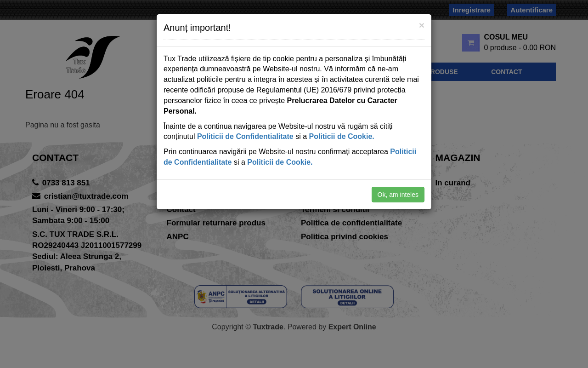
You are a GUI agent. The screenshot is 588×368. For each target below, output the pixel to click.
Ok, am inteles (398, 195)
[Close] (422, 25)
